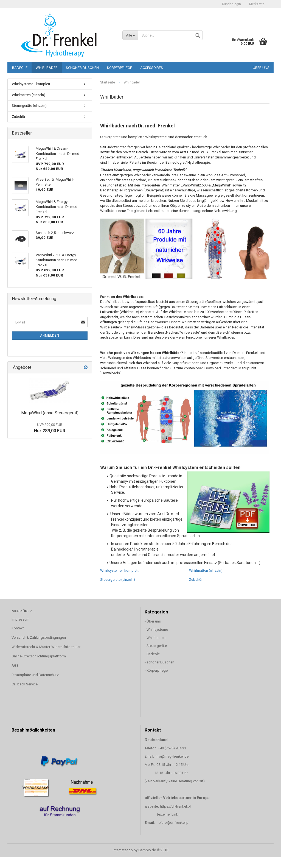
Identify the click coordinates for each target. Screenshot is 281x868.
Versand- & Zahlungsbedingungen (39, 637)
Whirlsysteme (157, 630)
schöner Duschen (82, 68)
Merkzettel (257, 4)
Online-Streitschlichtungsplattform (39, 656)
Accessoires (152, 68)
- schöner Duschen (159, 662)
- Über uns (153, 621)
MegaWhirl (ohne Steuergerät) (50, 413)
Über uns (261, 68)
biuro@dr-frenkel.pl (174, 823)
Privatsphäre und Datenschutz (35, 675)
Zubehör (196, 580)
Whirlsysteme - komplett (119, 570)
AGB (15, 665)
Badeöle (20, 68)
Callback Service (25, 684)
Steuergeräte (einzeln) (118, 580)
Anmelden (50, 336)
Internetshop (123, 850)
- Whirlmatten (155, 638)
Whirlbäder (47, 68)
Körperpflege (120, 68)
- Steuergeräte (156, 646)
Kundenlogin (231, 4)
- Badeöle (152, 654)
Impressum (20, 619)
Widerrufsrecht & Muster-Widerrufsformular (46, 647)
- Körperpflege (156, 670)
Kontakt (18, 628)
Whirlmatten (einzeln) (206, 570)
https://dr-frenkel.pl (175, 806)
